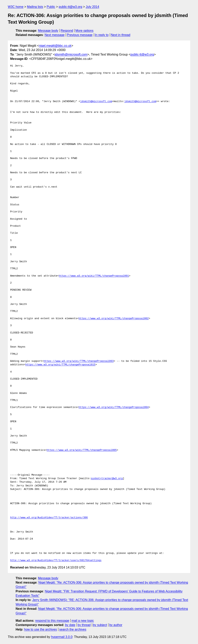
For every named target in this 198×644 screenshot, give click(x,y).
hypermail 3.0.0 (62, 637)
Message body (48, 31)
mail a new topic (83, 621)
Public (51, 7)
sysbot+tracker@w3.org (107, 479)
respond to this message (52, 621)
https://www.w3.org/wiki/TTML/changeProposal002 (114, 319)
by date (70, 625)
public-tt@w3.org (70, 7)
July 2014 (93, 7)
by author (116, 625)
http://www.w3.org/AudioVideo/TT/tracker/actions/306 (49, 518)
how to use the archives (41, 629)
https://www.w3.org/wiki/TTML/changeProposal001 (94, 276)
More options (85, 31)
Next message (55, 35)
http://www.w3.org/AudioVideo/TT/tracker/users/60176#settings (56, 560)
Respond (67, 31)
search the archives (73, 629)
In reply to (102, 35)
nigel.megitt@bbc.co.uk (55, 46)
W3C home (16, 7)
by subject (100, 625)
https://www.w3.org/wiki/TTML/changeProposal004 (114, 407)
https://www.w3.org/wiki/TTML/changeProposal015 (60, 365)
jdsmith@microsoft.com (71, 54)
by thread (84, 625)
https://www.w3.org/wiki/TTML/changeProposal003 (79, 361)
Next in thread (121, 35)
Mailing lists (35, 7)
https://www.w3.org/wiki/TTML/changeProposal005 (82, 450)
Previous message (80, 35)
